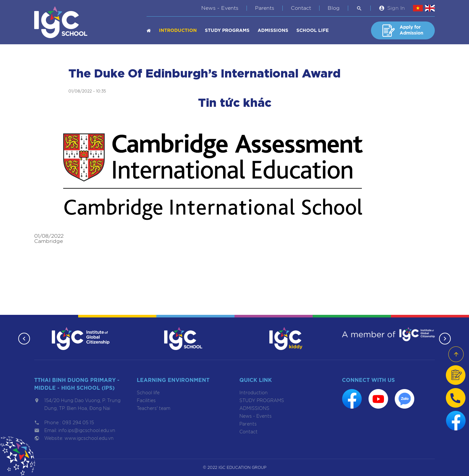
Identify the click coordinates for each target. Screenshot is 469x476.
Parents (265, 8)
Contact (301, 8)
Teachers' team (154, 409)
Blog (334, 8)
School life (313, 31)
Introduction (178, 31)
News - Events (220, 8)
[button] (23, 339)
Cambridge (49, 241)
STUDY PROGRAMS (227, 31)
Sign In (396, 8)
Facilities (146, 401)
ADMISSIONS (273, 31)
